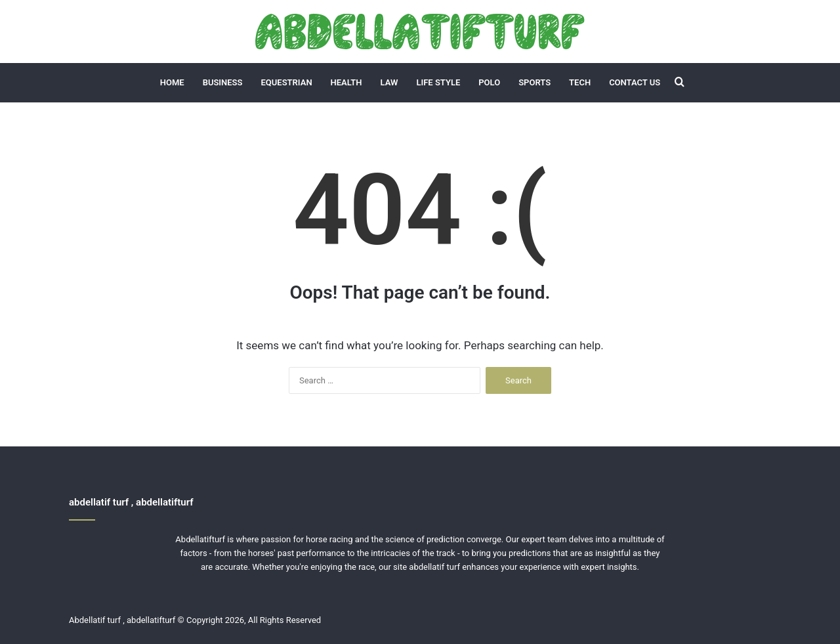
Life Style (438, 82)
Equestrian (287, 82)
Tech (580, 82)
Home (172, 82)
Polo (489, 82)
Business (223, 82)
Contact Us (635, 82)
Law (389, 82)
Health (346, 82)
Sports (535, 82)
